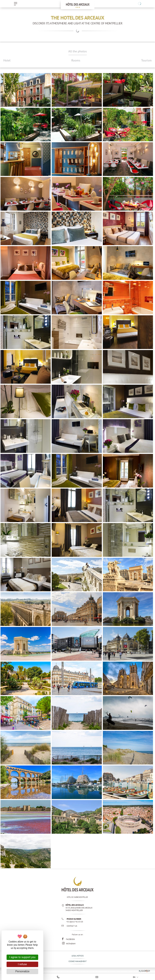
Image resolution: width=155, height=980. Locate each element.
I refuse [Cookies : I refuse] (22, 964)
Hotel (7, 60)
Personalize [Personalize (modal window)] (22, 971)
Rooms (76, 60)
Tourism (146, 60)
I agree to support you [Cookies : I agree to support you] (22, 957)
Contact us (69, 926)
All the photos (78, 51)
